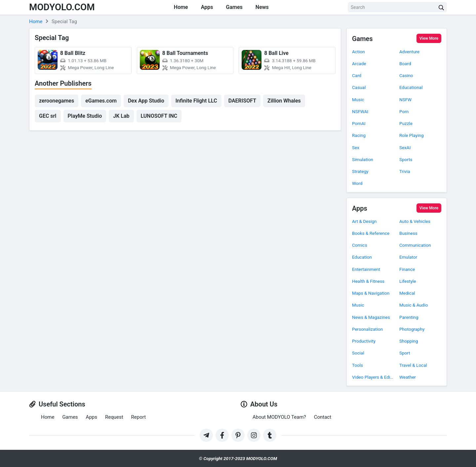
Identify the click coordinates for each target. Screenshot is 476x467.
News (263, 7)
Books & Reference (371, 233)
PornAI (359, 123)
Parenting (409, 317)
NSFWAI (360, 111)
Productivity (364, 341)
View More (429, 38)
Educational (411, 87)
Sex (356, 148)
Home (181, 7)
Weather (408, 377)
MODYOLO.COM (62, 7)
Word (357, 183)
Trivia (405, 171)
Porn (404, 111)
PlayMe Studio (85, 116)
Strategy (360, 171)
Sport (405, 353)
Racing (359, 135)
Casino (406, 75)
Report (139, 417)
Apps (207, 7)
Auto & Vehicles (415, 221)
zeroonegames (57, 101)
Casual (359, 87)
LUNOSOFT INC (159, 116)
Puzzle (406, 123)
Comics (360, 245)
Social (358, 353)
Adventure (409, 52)
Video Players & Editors (373, 377)
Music (358, 100)
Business (408, 233)
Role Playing (412, 135)
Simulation (363, 159)
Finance (407, 269)
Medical (407, 293)
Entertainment (366, 269)
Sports (406, 159)
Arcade (359, 64)
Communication (415, 245)
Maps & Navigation (371, 293)
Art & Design (364, 221)
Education (362, 257)
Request (114, 417)
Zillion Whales (284, 101)
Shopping (409, 341)
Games (235, 7)
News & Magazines (371, 317)
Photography (412, 329)
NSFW (405, 100)
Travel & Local (413, 365)
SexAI (405, 148)
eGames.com (101, 101)
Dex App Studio (146, 101)
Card (357, 75)
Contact (323, 417)
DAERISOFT (242, 101)
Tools (357, 365)
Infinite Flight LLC (196, 101)
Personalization (367, 329)
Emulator (408, 257)
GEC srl (48, 116)
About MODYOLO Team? (279, 417)
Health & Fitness (368, 281)
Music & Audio (414, 305)
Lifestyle (408, 281)
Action (358, 52)
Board (405, 64)
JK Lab (121, 116)
